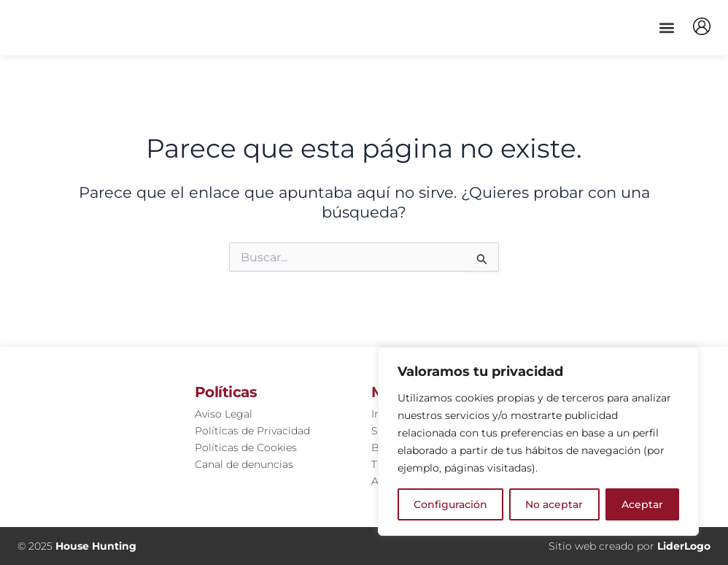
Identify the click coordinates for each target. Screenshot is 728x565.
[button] (666, 27)
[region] (538, 442)
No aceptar (554, 504)
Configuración (450, 504)
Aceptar (642, 504)
